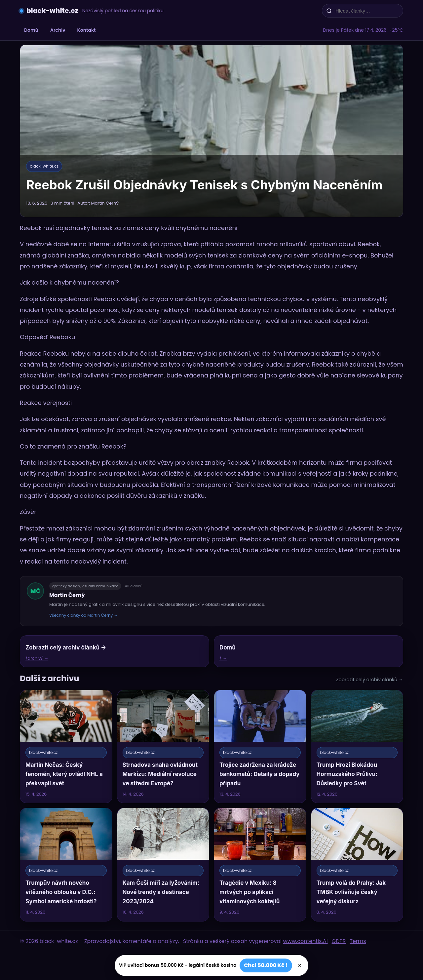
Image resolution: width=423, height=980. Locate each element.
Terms (358, 941)
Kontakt (87, 30)
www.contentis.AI (306, 941)
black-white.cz (52, 11)
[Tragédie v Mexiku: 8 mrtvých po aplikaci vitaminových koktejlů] (260, 864)
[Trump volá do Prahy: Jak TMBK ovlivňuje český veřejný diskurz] (357, 864)
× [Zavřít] (300, 965)
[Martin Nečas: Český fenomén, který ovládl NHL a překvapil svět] (66, 746)
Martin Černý (67, 595)
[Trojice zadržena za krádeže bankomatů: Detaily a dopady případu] (260, 746)
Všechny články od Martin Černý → (84, 615)
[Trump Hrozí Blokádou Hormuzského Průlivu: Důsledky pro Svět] (357, 746)
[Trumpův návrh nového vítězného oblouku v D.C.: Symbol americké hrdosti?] (66, 864)
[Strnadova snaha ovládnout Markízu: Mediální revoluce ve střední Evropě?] (163, 746)
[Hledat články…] (367, 11)
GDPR (339, 941)
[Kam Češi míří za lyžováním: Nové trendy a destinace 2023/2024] (163, 864)
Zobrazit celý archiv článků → (370, 680)
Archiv (58, 30)
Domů (31, 30)
